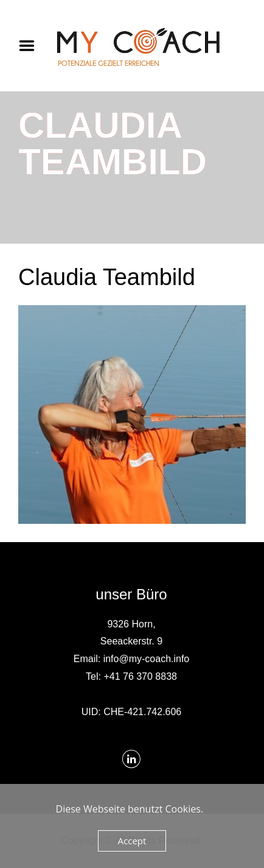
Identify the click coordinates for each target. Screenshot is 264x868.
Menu (31, 46)
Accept (132, 841)
